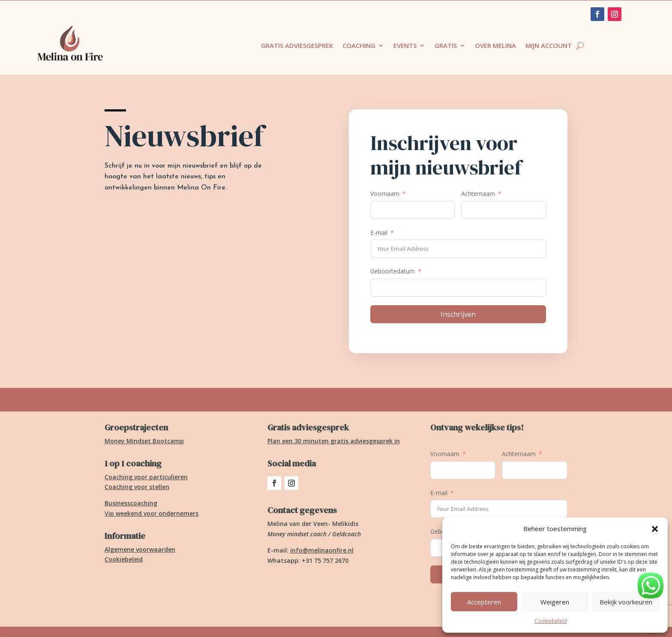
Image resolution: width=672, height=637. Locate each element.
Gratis (446, 46)
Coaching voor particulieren (146, 477)
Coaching (359, 46)
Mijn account (549, 46)
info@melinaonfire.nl (322, 550)
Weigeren (555, 602)
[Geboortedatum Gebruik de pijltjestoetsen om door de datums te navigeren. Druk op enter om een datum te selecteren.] (458, 288)
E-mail (379, 233)
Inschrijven (458, 314)
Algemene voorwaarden (140, 549)
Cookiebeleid (551, 621)
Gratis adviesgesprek (297, 46)
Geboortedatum (393, 271)
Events (405, 46)
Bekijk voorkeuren (626, 602)
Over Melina (495, 46)
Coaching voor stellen (137, 487)
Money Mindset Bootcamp (144, 441)
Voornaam (385, 194)
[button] (655, 529)
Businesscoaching (131, 503)
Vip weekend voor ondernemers (151, 513)
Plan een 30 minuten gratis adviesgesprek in (334, 441)
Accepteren (484, 602)
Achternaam (478, 194)
